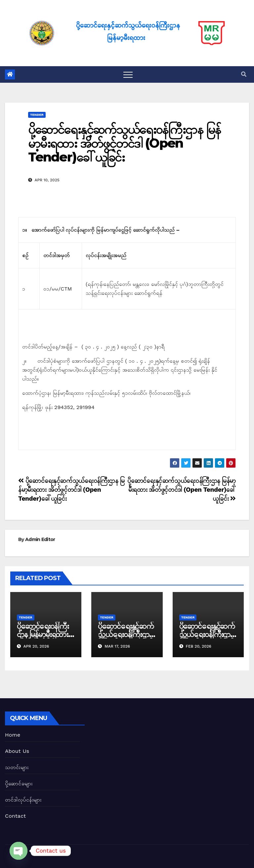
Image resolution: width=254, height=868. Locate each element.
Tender (37, 115)
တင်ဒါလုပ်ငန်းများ (23, 800)
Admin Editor (40, 539)
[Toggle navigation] (128, 74)
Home (13, 735)
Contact (15, 816)
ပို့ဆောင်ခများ (19, 783)
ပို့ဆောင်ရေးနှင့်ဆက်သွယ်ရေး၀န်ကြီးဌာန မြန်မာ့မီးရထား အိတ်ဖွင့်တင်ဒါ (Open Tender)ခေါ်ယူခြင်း (124, 143)
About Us (17, 751)
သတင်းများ (17, 767)
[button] (244, 74)
